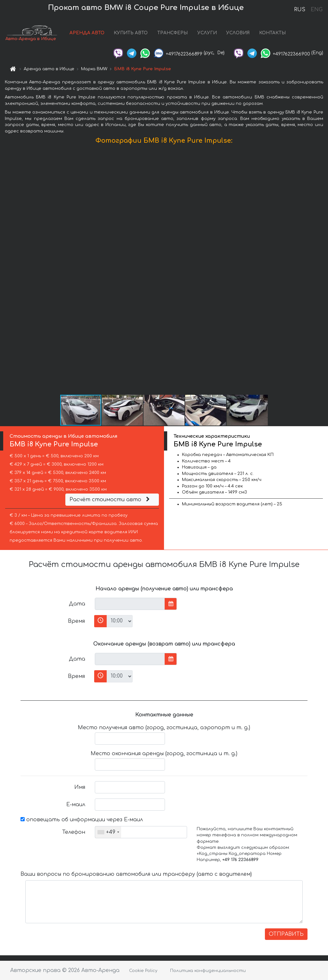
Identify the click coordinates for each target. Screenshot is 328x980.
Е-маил (76, 805)
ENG (316, 10)
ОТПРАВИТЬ (286, 934)
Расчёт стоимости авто (111, 500)
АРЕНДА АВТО (87, 33)
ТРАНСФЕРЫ (172, 33)
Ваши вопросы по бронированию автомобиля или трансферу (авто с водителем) (136, 874)
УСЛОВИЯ (238, 33)
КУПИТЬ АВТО (131, 33)
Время (76, 621)
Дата (77, 604)
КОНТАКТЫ (272, 33)
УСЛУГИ (207, 33)
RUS (300, 10)
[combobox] (108, 832)
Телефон (74, 832)
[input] (130, 604)
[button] (322, 271)
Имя (80, 787)
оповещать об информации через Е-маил (82, 820)
